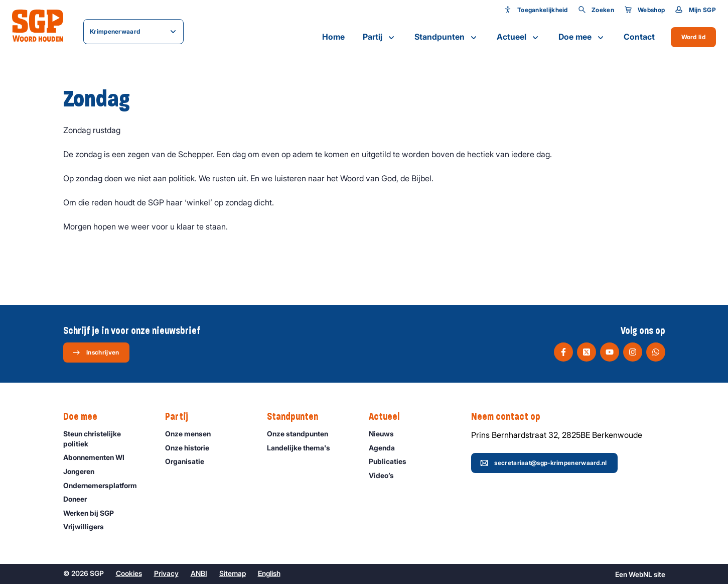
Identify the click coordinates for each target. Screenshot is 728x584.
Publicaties (392, 461)
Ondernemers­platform (105, 485)
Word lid (693, 37)
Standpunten (447, 37)
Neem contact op (511, 417)
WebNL (640, 574)
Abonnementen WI (98, 457)
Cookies (129, 573)
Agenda (386, 448)
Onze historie (192, 448)
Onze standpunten (302, 434)
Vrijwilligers (88, 527)
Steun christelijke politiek (106, 438)
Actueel (519, 37)
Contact (639, 37)
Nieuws (386, 434)
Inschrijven (96, 353)
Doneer (80, 499)
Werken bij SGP (93, 513)
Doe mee (582, 37)
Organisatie (189, 461)
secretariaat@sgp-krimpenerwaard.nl (543, 463)
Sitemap (233, 573)
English (269, 573)
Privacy (166, 573)
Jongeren (83, 471)
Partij (380, 37)
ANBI (199, 573)
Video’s (386, 475)
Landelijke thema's (303, 448)
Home (333, 37)
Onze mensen (192, 434)
